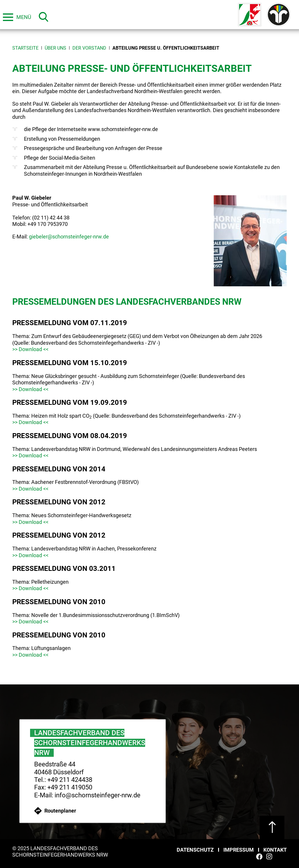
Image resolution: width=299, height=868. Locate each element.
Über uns (55, 48)
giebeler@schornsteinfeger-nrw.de (69, 237)
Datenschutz (195, 850)
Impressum (239, 850)
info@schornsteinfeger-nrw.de (98, 795)
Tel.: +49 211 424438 (63, 780)
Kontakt (275, 850)
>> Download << (30, 349)
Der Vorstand (89, 48)
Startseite (25, 48)
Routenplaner (55, 811)
